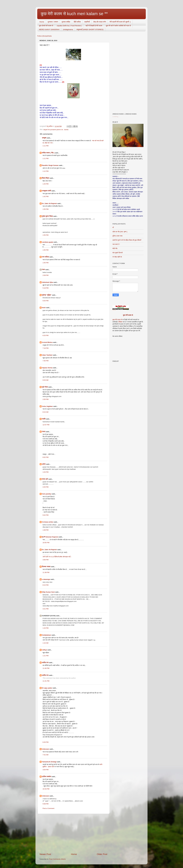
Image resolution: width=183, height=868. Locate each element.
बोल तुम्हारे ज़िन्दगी (118, 253)
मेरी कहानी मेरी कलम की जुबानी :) (120, 22)
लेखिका (120, 322)
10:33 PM (46, 789)
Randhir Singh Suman (50, 165)
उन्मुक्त (44, 138)
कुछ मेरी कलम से (128, 315)
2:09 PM (46, 275)
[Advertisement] (73, 833)
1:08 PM (46, 530)
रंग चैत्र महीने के (117, 257)
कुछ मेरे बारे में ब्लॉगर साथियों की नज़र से (118, 26)
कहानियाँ (87, 22)
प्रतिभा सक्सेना (47, 777)
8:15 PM (46, 585)
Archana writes (48, 522)
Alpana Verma (47, 368)
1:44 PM (46, 628)
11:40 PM (46, 668)
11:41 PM (46, 681)
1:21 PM (46, 656)
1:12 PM (46, 171)
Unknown (46, 749)
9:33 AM (46, 380)
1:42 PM (46, 196)
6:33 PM (46, 335)
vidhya (45, 650)
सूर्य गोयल (45, 387)
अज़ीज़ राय (45, 663)
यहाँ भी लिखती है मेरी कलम (94, 26)
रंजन (43, 270)
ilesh (44, 308)
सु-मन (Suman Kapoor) (50, 537)
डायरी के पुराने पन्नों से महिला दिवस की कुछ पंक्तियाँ (127, 240)
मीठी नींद (115, 248)
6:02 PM (46, 457)
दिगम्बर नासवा (46, 567)
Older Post (102, 854)
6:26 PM (46, 742)
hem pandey (47, 494)
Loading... (116, 117)
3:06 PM (46, 560)
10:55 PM (46, 543)
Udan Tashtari (47, 355)
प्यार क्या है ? (116, 244)
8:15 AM (46, 412)
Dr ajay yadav (47, 688)
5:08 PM (46, 804)
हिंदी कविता (77, 22)
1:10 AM (46, 643)
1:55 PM (46, 209)
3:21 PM (46, 609)
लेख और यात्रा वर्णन (100, 22)
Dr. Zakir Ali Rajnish (49, 203)
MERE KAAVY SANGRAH (49, 29)
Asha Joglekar (47, 406)
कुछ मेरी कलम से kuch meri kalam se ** (74, 14)
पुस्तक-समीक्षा (66, 22)
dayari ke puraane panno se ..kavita (56, 130)
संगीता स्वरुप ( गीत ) (48, 153)
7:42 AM (46, 755)
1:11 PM (46, 146)
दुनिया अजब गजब (117, 236)
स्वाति (44, 419)
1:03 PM (46, 472)
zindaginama (68, 29)
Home (42, 22)
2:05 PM (46, 399)
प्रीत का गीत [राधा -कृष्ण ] (120, 232)
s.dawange (46, 579)
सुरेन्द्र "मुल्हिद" (47, 295)
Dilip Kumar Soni (48, 592)
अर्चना (44, 464)
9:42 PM (46, 515)
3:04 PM (46, 770)
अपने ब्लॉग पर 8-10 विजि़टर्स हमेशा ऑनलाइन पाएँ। (57, 557)
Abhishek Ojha (48, 282)
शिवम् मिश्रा (46, 178)
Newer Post (45, 854)
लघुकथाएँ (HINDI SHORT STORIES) (90, 29)
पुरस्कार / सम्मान (53, 22)
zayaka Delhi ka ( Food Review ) (69, 26)
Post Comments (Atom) (57, 859)
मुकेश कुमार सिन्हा (47, 216)
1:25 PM (46, 184)
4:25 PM (46, 487)
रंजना (44, 432)
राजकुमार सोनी (47, 191)
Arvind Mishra (47, 342)
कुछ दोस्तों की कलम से (46, 26)
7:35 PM (46, 361)
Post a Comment (48, 808)
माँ (113, 227)
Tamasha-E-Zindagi (49, 762)
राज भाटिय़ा (45, 257)
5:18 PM (46, 288)
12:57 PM (46, 425)
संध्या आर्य (45, 479)
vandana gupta (48, 242)
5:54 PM (46, 301)
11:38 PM (46, 572)
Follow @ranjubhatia (44, 36)
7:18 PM (46, 348)
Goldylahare (47, 635)
